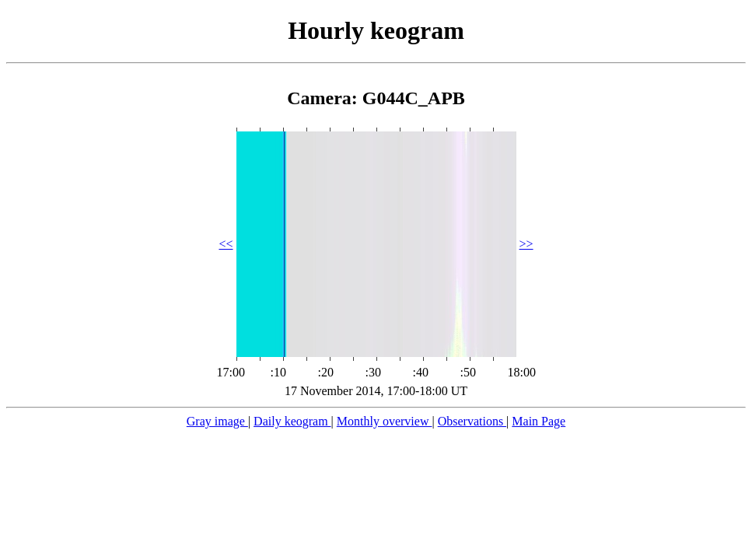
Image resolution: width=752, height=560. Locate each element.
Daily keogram (292, 421)
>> (526, 244)
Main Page (539, 421)
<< (226, 244)
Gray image (217, 421)
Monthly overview (385, 421)
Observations (472, 421)
